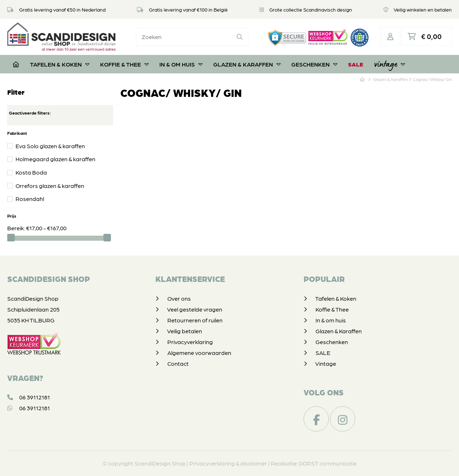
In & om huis (181, 64)
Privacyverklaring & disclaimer (228, 463)
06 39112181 (29, 397)
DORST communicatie (328, 463)
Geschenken (314, 64)
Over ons (179, 298)
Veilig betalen (185, 331)
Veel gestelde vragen (195, 309)
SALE (356, 64)
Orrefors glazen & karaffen (50, 186)
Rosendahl (30, 199)
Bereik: (17, 228)
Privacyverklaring (190, 342)
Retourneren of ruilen (195, 320)
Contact (178, 363)
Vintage (389, 64)
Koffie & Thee (124, 64)
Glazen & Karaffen (247, 64)
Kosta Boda (31, 172)
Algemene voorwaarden (199, 353)
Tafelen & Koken (60, 64)
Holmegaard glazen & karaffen (55, 159)
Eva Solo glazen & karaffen (50, 146)
